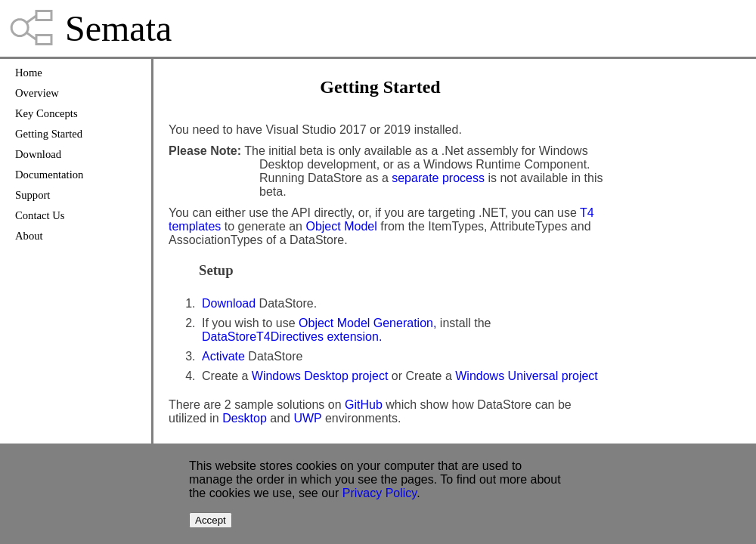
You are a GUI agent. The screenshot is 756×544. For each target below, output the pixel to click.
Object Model (341, 226)
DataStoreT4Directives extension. (292, 337)
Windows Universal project (527, 376)
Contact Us (40, 215)
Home (29, 73)
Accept (211, 520)
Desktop (245, 418)
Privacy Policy (380, 493)
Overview (37, 93)
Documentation (49, 175)
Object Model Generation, (367, 323)
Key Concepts (46, 113)
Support (33, 195)
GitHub (364, 405)
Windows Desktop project (320, 376)
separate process (438, 178)
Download (38, 154)
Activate (223, 356)
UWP (307, 418)
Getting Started (49, 134)
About (29, 236)
